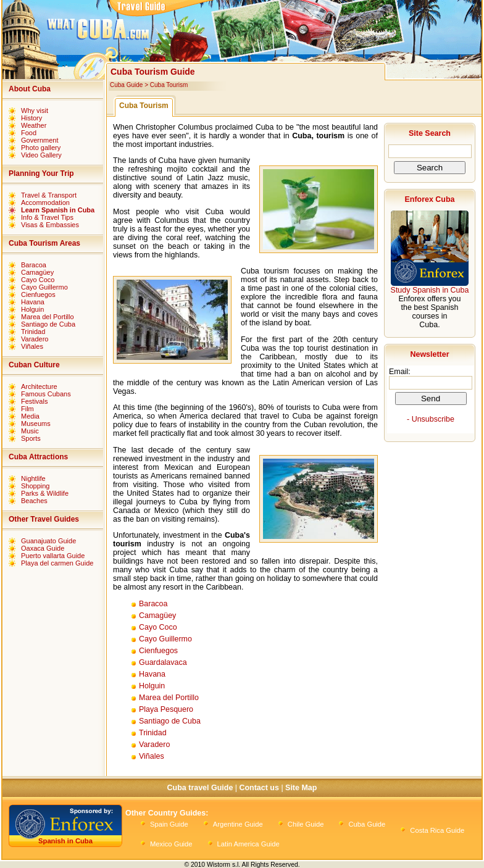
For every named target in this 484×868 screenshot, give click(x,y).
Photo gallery (41, 148)
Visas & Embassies (50, 225)
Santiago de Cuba (48, 324)
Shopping (35, 486)
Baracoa (34, 265)
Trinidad (33, 332)
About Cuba (30, 89)
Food (29, 133)
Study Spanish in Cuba (430, 290)
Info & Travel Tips (47, 217)
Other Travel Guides (44, 519)
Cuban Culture (34, 365)
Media (30, 416)
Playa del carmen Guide (57, 563)
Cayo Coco (38, 280)
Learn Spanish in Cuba (58, 210)
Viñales (32, 346)
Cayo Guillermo (44, 287)
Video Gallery (41, 155)
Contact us (259, 788)
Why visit (35, 111)
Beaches (34, 501)
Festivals (34, 401)
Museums (36, 424)
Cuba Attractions (38, 457)
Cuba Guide (126, 85)
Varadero (35, 339)
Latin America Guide (248, 844)
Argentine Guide (238, 824)
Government (40, 140)
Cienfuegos (38, 294)
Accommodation (45, 202)
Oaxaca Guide (43, 548)
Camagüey (37, 272)
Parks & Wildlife (45, 493)
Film (27, 409)
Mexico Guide (171, 844)
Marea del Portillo (48, 317)
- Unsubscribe (431, 419)
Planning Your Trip (41, 173)
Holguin (32, 309)
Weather (34, 125)
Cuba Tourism (169, 85)
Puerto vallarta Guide (53, 556)
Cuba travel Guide (200, 788)
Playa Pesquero (166, 709)
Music (30, 431)
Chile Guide (306, 824)
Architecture (39, 386)
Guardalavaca (163, 662)
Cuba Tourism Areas (44, 243)
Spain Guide (169, 824)
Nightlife (33, 478)
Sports (31, 438)
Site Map (301, 788)
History (31, 118)
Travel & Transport (49, 195)
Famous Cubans (46, 394)
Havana (33, 302)
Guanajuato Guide (48, 541)
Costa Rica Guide (437, 830)
